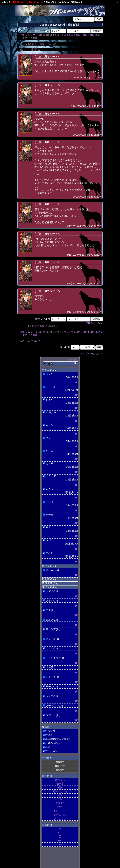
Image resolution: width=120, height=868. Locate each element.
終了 (28, 38)
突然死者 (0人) (50, 583)
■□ (60, 844)
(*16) (70, 283)
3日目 (56, 35)
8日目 (91, 35)
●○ (60, 829)
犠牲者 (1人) (49, 566)
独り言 (60, 784)
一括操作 (47, 758)
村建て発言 (60, 811)
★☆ (60, 841)
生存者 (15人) (50, 370)
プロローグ (32, 35)
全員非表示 (60, 766)
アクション (60, 819)
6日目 (77, 35)
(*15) (70, 255)
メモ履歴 (40, 44)
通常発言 (60, 780)
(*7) (71, 197)
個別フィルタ (43, 31)
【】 (60, 837)
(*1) (71, 78)
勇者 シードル (52, 57)
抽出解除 (73, 360)
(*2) (71, 106)
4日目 (63, 35)
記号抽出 (47, 825)
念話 (60, 799)
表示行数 (65, 347)
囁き (60, 787)
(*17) (70, 312)
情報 (22, 35)
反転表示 (60, 770)
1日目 (42, 35)
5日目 (70, 35)
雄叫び (60, 803)
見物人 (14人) (50, 587)
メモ (31, 44)
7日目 (84, 35)
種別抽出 (47, 776)
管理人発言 (60, 815)
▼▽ (60, 833)
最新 (35, 38)
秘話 (60, 807)
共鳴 (60, 795)
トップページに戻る (92, 354)
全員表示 (60, 762)
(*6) (71, 135)
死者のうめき (60, 791)
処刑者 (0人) (49, 579)
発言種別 (47, 727)
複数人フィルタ (94, 323)
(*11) (70, 226)
